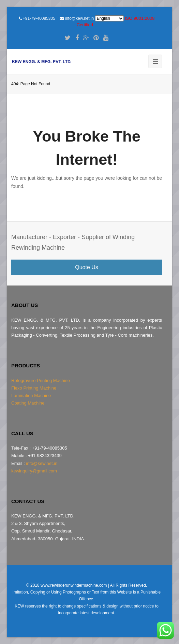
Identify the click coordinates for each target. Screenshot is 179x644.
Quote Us (87, 267)
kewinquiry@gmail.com (34, 471)
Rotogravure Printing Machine (41, 380)
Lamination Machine (31, 396)
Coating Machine (28, 403)
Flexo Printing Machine (34, 388)
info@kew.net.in (80, 18)
